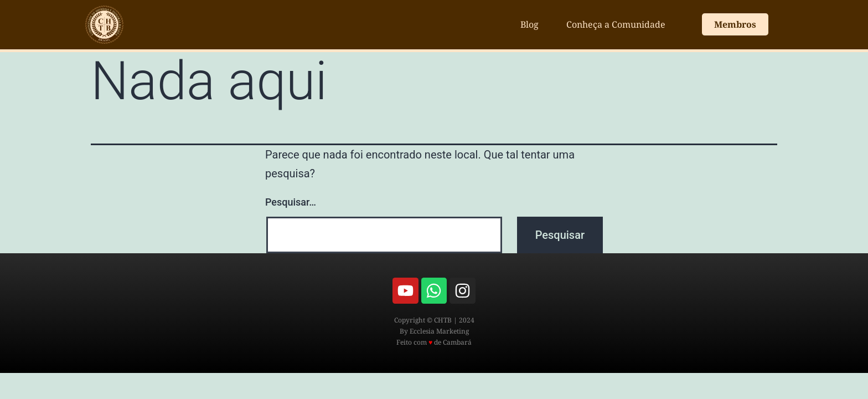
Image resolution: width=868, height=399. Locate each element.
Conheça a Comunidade (616, 24)
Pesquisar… (291, 202)
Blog (529, 24)
